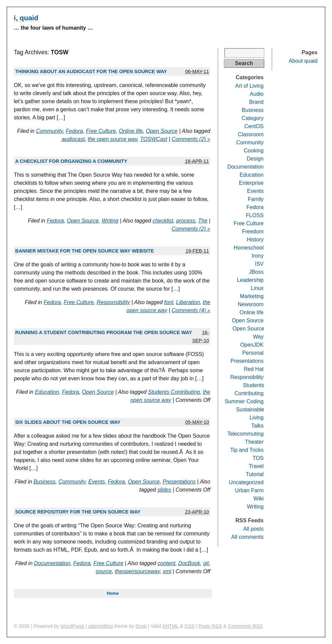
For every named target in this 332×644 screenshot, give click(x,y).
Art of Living (249, 86)
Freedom (253, 231)
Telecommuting (245, 434)
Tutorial (255, 474)
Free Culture (101, 131)
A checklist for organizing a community (71, 161)
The (203, 221)
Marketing (252, 296)
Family (256, 199)
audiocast (73, 139)
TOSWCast (154, 139)
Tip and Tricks (247, 450)
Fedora (74, 131)
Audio (257, 94)
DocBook (189, 563)
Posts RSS (210, 626)
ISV (259, 264)
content (166, 563)
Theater (254, 442)
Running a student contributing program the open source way (103, 332)
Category (253, 118)
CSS (189, 626)
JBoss (256, 272)
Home (113, 593)
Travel (256, 466)
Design (255, 159)
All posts (253, 529)
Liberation (188, 302)
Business (45, 482)
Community (50, 131)
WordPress (72, 626)
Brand (256, 102)
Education (47, 392)
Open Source (162, 131)
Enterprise (251, 183)
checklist (163, 221)
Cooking (254, 151)
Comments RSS (245, 626)
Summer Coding (244, 401)
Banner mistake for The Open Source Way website (85, 251)
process (186, 221)
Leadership (250, 280)
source (104, 571)
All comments (247, 537)
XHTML (171, 626)
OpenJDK (252, 345)
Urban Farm (249, 490)
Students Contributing (174, 392)
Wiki (259, 499)
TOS (258, 458)
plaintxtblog (101, 626)
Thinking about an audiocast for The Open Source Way (91, 71)
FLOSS (255, 215)
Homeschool (249, 248)
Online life (131, 131)
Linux (257, 288)
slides (164, 490)
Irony (258, 256)
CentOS (254, 126)
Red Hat (254, 369)
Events (97, 482)
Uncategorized (246, 482)
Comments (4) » (191, 310)
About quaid (303, 61)
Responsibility (113, 302)
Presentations (179, 482)
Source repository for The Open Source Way (78, 512)
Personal (253, 353)
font (169, 302)
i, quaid (26, 18)
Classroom (251, 134)
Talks (258, 426)
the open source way (112, 139)
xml (167, 571)
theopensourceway (137, 571)
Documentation (52, 563)
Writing (110, 221)
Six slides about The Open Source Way (68, 422)
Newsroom (251, 304)
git (206, 563)
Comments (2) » (191, 139)
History (255, 240)
